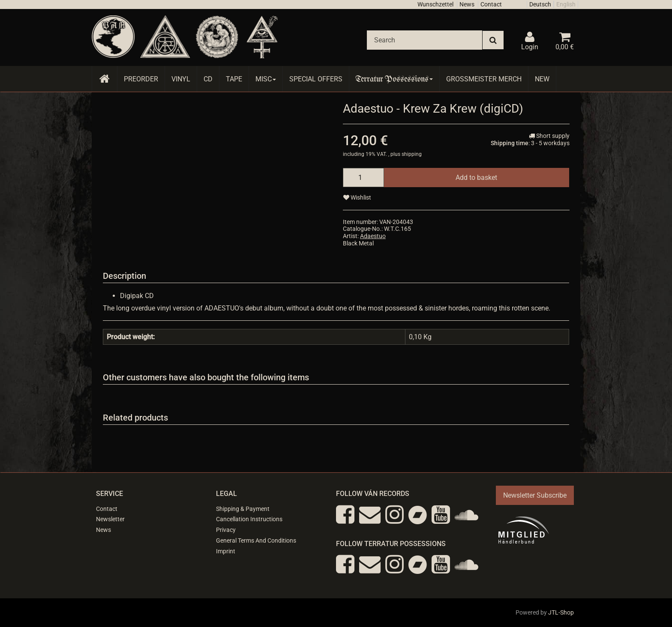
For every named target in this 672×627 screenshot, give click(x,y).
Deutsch (540, 4)
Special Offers (316, 79)
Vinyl (181, 79)
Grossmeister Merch (484, 79)
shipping (412, 154)
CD (208, 79)
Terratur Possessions (394, 79)
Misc (266, 79)
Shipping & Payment (243, 509)
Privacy (226, 530)
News (467, 4)
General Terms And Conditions (256, 540)
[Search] (424, 40)
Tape (234, 79)
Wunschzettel (435, 4)
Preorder (141, 79)
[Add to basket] (476, 178)
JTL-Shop (561, 612)
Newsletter (110, 519)
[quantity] (363, 178)
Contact (491, 4)
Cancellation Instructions (249, 519)
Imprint (226, 551)
